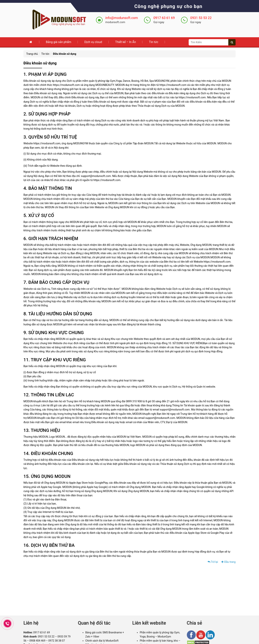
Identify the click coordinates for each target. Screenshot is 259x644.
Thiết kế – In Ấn (125, 42)
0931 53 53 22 (201, 18)
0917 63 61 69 (164, 18)
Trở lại (213, 562)
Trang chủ (32, 54)
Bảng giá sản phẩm (58, 42)
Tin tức (154, 42)
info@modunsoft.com (122, 18)
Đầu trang (228, 562)
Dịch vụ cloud (93, 42)
